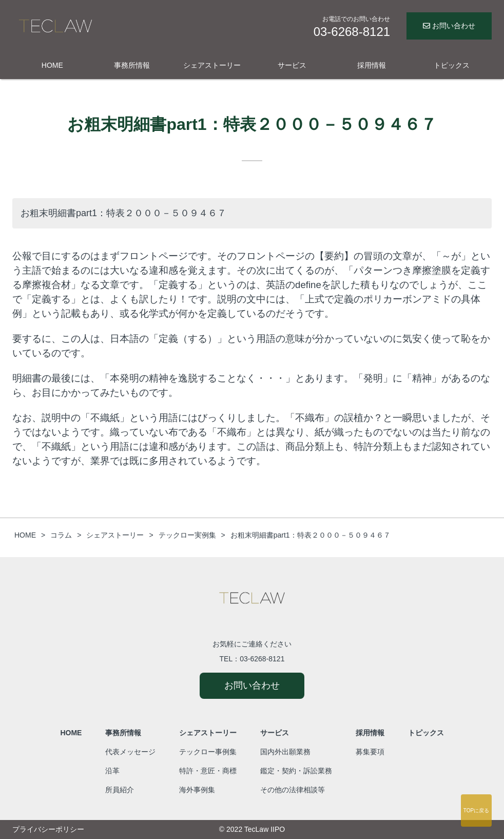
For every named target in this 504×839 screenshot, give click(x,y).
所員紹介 (120, 790)
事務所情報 (132, 65)
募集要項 (370, 752)
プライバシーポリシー (48, 829)
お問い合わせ (449, 26)
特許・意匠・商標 (208, 771)
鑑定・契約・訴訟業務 (296, 771)
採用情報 (372, 65)
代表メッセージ (130, 752)
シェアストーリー (212, 65)
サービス (292, 65)
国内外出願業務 (285, 752)
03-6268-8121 (262, 659)
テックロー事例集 (208, 752)
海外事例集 (197, 790)
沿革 (112, 771)
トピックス (452, 65)
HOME (52, 65)
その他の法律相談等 (293, 790)
